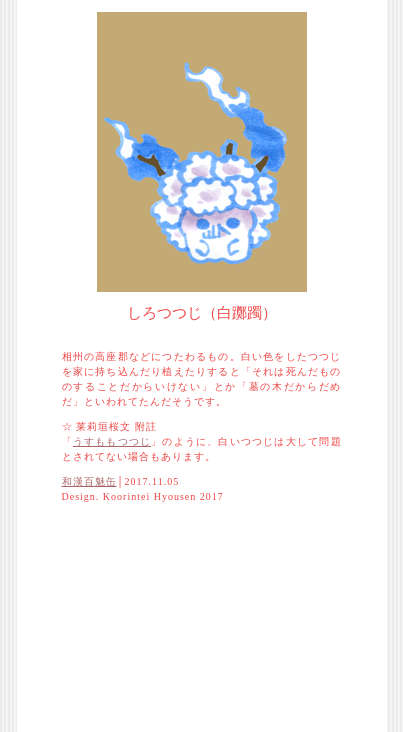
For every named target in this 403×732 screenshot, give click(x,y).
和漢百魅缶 (89, 481)
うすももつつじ (112, 441)
